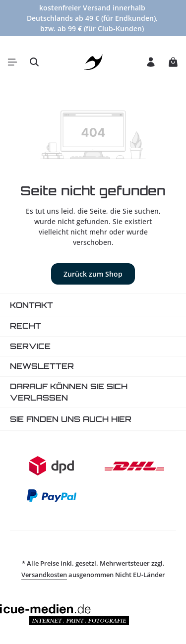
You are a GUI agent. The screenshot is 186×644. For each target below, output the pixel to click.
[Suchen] (34, 62)
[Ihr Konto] (151, 62)
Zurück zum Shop (93, 274)
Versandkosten (44, 575)
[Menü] (12, 62)
